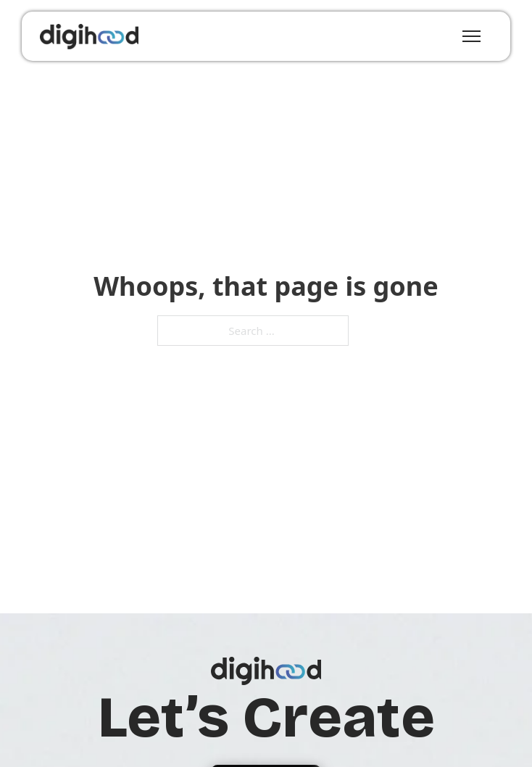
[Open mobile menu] (471, 36)
